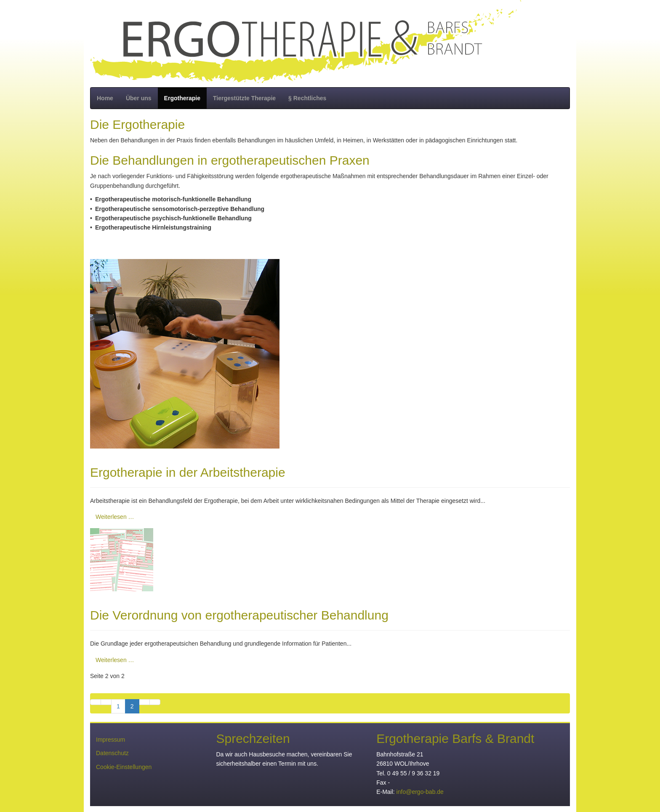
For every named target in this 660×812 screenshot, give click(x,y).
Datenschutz (112, 753)
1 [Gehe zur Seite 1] (118, 706)
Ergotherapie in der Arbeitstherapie (188, 472)
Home (105, 98)
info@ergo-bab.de (420, 792)
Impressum (110, 740)
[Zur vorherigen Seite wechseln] (106, 702)
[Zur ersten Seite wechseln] (96, 702)
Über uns (139, 98)
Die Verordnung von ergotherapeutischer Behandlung (239, 615)
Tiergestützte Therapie (244, 98)
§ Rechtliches (307, 98)
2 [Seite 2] (132, 706)
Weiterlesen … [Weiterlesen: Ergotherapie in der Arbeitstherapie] (115, 517)
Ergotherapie (182, 98)
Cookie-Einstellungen (124, 767)
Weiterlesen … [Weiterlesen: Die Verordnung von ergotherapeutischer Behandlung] (115, 660)
